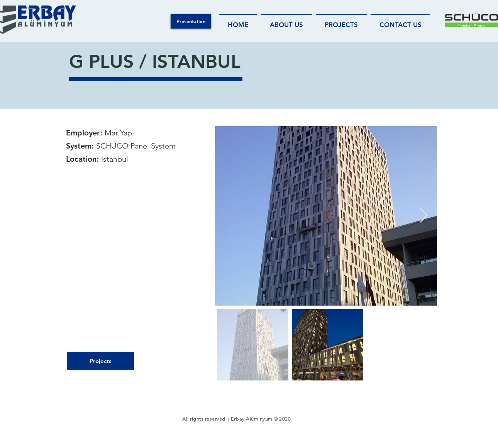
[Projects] (100, 361)
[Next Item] (424, 216)
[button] (191, 21)
